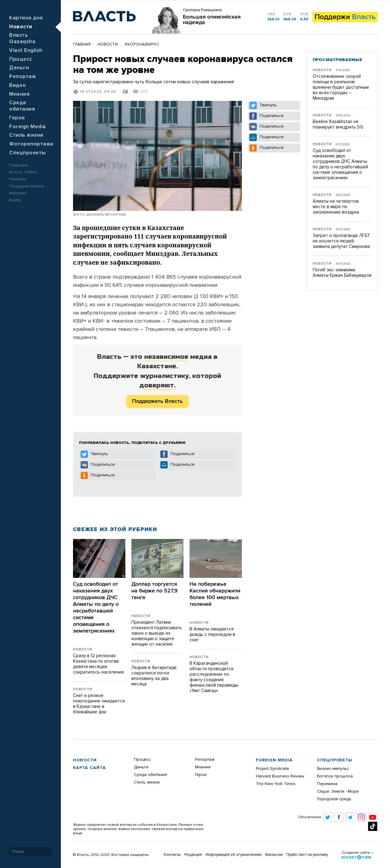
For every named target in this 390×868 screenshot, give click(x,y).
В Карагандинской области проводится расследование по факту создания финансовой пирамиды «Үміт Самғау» (214, 677)
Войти (15, 200)
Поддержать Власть (157, 401)
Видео (18, 86)
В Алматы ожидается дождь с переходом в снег (212, 635)
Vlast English (26, 51)
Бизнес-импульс (333, 769)
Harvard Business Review (280, 776)
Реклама (18, 179)
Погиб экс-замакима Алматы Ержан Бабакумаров (342, 273)
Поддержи (345, 17)
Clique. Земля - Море (338, 791)
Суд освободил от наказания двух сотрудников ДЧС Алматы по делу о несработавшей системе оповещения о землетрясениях (340, 164)
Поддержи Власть (27, 186)
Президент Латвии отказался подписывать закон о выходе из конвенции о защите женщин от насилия (157, 633)
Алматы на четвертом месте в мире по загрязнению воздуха (336, 207)
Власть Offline (23, 172)
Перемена (327, 784)
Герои (17, 118)
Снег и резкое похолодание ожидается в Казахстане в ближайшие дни (99, 704)
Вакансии (274, 855)
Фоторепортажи (31, 144)
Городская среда (334, 799)
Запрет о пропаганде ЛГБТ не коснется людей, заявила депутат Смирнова (341, 241)
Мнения (19, 94)
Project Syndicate (272, 769)
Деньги (19, 68)
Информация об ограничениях (234, 855)
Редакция (19, 165)
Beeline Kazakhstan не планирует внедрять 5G (338, 124)
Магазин (18, 193)
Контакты (172, 855)
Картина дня (26, 18)
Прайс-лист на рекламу (307, 855)
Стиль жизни (26, 135)
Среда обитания (150, 775)
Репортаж (23, 77)
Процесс (21, 59)
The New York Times (276, 784)
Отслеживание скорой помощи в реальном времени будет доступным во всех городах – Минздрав (341, 87)
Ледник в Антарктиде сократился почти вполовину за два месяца (154, 676)
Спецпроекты (28, 153)
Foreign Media (28, 127)
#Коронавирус (142, 45)
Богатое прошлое (335, 776)
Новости (21, 27)
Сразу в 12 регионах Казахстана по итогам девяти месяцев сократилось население (99, 664)
